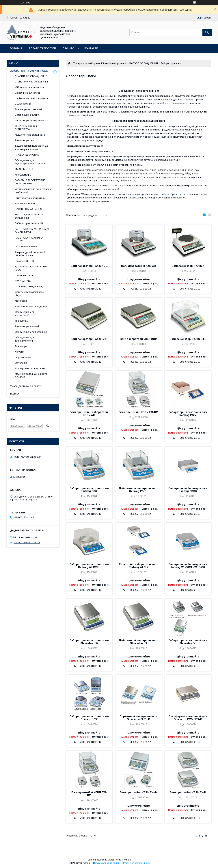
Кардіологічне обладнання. (30, 135)
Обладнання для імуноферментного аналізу (30, 162)
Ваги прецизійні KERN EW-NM (89, 794)
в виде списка (210, 215)
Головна (16, 48)
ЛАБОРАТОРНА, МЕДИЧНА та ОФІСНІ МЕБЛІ (32, 231)
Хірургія (19, 352)
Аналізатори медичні (27, 326)
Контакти (91, 48)
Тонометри (21, 346)
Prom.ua (126, 860)
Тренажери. (21, 321)
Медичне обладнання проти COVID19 (31, 376)
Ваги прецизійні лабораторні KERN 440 (89, 414)
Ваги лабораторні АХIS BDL (89, 339)
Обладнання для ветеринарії (32, 332)
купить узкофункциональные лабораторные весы (156, 194)
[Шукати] (207, 32)
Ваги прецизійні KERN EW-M (139, 792)
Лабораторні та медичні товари (29, 71)
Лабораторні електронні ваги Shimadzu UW (89, 642)
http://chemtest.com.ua (25, 537)
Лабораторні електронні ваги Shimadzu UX (138, 642)
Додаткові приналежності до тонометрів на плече (31, 147)
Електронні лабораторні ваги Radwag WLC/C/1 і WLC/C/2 (188, 566)
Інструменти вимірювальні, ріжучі (30, 294)
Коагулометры (23, 175)
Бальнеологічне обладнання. (31, 306)
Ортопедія (21, 363)
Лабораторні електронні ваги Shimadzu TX (89, 718)
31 (206, 836)
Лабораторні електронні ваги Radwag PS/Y (188, 414)
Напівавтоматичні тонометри (31, 98)
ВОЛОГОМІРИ (23, 104)
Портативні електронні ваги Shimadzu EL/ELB (138, 718)
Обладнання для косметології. (25, 314)
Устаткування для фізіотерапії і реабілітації (33, 191)
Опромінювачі (23, 357)
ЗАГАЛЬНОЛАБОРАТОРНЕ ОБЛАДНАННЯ (30, 182)
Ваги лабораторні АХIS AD (139, 266)
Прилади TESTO (24, 261)
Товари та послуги (42, 48)
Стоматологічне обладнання (31, 82)
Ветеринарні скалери (27, 115)
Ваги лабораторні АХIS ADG (89, 266)
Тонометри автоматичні (28, 109)
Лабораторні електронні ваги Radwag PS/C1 (138, 490)
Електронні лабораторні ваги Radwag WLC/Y (139, 566)
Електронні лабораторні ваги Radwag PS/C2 (188, 490)
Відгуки (15, 394)
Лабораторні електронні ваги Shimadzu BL (188, 642)
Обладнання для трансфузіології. (25, 339)
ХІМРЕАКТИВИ (23, 281)
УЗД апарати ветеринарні (30, 87)
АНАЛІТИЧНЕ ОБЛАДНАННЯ (31, 76)
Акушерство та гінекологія (30, 368)
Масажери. (21, 301)
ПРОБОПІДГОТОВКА (27, 155)
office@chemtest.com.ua (27, 542)
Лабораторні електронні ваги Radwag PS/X (89, 490)
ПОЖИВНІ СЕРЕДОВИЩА (30, 286)
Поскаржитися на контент (107, 863)
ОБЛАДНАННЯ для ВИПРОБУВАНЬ (26, 128)
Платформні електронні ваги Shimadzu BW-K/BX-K (188, 718)
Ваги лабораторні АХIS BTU (188, 339)
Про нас (68, 48)
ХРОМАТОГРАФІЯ (25, 203)
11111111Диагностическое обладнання (29, 216)
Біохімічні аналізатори (28, 93)
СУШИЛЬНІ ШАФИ (25, 275)
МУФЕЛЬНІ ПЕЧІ (24, 169)
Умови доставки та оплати (26, 386)
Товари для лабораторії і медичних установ (100, 63)
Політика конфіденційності (136, 863)
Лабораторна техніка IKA (29, 223)
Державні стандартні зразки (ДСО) (31, 268)
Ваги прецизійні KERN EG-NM (138, 412)
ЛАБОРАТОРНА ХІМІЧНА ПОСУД (29, 239)
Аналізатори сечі (25, 140)
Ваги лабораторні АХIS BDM (139, 339)
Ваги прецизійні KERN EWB (188, 792)
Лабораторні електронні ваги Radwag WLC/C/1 (89, 566)
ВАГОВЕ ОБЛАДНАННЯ (144, 63)
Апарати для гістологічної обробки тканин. (30, 254)
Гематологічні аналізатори (30, 198)
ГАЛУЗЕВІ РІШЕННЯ (26, 247)
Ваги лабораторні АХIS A (188, 266)
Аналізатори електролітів (29, 120)
